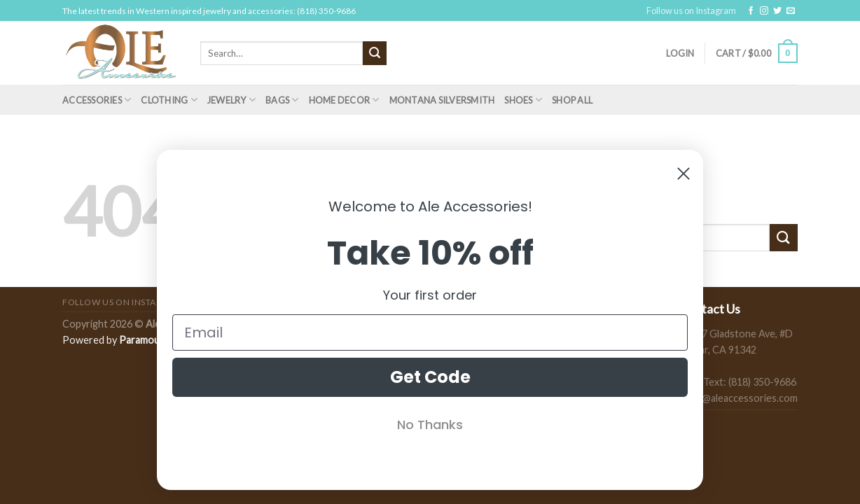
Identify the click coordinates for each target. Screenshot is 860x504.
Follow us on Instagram (691, 10)
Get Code (430, 377)
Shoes (523, 100)
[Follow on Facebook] (751, 11)
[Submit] (375, 53)
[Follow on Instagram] (764, 11)
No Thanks (430, 425)
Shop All (572, 100)
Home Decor (344, 100)
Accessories (97, 100)
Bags (282, 100)
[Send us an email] (791, 11)
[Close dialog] (684, 174)
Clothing (169, 100)
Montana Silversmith (442, 100)
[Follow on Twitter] (777, 11)
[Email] (430, 332)
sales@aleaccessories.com (738, 398)
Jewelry (231, 100)
